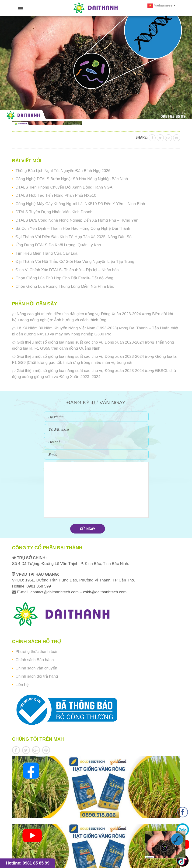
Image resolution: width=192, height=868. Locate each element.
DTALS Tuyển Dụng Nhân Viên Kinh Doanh (54, 212)
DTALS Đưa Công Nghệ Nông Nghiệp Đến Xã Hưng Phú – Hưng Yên (77, 220)
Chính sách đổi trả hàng (37, 676)
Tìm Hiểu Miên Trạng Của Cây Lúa (47, 253)
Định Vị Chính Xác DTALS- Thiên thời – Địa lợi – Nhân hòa (67, 270)
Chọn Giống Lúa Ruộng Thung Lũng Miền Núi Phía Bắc (65, 286)
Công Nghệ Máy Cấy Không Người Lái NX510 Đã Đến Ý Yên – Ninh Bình (80, 204)
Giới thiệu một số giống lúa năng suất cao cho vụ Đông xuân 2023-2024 (80, 342)
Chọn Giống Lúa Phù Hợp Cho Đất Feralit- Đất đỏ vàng (65, 278)
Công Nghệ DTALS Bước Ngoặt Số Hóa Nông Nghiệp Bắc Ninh (72, 179)
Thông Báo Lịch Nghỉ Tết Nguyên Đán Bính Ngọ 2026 (63, 171)
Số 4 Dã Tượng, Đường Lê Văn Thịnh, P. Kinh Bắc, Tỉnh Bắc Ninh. (71, 564)
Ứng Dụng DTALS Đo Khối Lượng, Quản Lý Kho (58, 245)
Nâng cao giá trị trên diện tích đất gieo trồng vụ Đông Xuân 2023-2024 (79, 314)
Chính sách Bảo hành (35, 660)
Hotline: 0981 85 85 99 (28, 863)
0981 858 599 (38, 586)
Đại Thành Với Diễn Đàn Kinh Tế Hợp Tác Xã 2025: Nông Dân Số (74, 237)
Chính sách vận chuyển (37, 668)
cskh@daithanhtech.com (105, 592)
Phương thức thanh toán (37, 652)
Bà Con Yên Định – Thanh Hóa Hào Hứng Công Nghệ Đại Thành (73, 228)
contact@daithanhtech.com (55, 592)
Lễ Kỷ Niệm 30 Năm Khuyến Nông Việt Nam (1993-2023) (67, 328)
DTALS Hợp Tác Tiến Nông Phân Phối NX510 (56, 195)
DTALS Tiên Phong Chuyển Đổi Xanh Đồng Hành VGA (64, 187)
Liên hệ (22, 685)
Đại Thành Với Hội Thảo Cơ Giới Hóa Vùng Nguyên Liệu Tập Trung (75, 262)
